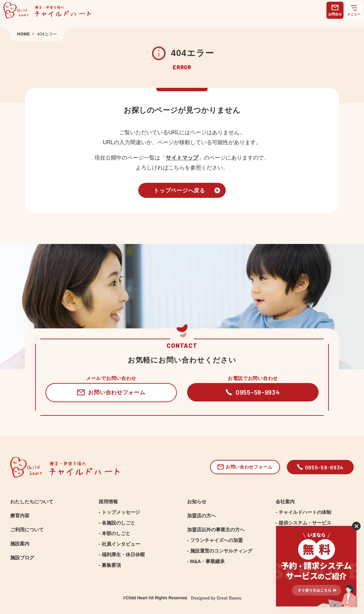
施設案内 (20, 544)
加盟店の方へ (201, 516)
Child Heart (136, 598)
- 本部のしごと (115, 533)
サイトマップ (182, 158)
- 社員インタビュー (119, 544)
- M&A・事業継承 (206, 561)
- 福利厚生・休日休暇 (122, 555)
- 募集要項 (110, 565)
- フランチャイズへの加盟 (215, 540)
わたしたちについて (32, 502)
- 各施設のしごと (117, 523)
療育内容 (20, 516)
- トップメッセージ (119, 512)
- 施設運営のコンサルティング (220, 551)
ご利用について (27, 530)
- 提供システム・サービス (303, 523)
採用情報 (108, 502)
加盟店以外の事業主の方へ (216, 530)
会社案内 (285, 502)
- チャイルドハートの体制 (303, 512)
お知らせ (197, 502)
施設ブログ (22, 558)
